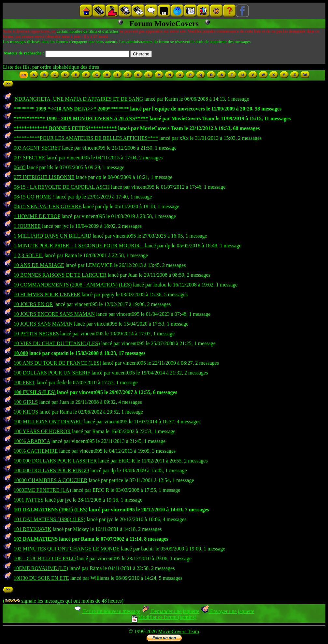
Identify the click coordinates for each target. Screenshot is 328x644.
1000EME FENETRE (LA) (42, 490)
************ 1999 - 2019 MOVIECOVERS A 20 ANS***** (81, 118)
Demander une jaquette (171, 611)
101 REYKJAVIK (33, 529)
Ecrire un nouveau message (107, 611)
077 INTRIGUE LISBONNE (44, 177)
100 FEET (24, 382)
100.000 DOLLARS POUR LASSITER (55, 461)
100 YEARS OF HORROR (42, 431)
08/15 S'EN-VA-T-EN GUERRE (48, 206)
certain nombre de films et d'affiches (87, 31)
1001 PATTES (29, 500)
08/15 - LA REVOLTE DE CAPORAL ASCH (62, 187)
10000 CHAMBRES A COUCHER (50, 480)
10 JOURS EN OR (33, 304)
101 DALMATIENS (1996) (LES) (50, 519)
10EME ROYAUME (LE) (41, 568)
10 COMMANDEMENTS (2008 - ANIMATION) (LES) (73, 285)
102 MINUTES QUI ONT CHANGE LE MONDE (67, 549)
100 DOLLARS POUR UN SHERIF (52, 373)
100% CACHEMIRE (36, 451)
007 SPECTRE (29, 158)
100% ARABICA (32, 441)
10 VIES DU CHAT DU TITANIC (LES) (57, 343)
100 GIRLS (26, 402)
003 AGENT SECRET (37, 148)
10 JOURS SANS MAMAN (43, 324)
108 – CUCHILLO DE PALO (45, 558)
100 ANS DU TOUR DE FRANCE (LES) (57, 363)
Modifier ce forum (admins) (164, 617)
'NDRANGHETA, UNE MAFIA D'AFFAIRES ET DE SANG (78, 99)
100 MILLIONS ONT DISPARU (48, 422)
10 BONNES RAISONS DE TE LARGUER (60, 275)
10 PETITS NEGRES (36, 334)
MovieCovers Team (178, 631)
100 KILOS (26, 412)
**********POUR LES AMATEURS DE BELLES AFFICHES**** (86, 138)
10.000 (21, 353)
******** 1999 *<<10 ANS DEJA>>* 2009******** (71, 109)
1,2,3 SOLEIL (29, 255)
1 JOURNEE (27, 226)
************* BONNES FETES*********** (65, 128)
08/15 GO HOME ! (34, 197)
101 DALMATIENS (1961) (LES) (51, 510)
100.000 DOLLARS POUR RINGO (51, 470)
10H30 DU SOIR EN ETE (41, 578)
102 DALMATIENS (36, 539)
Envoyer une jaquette (228, 611)
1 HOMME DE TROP (37, 216)
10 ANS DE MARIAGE (39, 265)
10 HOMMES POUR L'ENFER (47, 294)
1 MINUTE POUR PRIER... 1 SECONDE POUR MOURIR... (79, 246)
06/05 (20, 167)
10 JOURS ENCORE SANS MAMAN (54, 314)
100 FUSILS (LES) (35, 392)
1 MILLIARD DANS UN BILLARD (52, 236)
